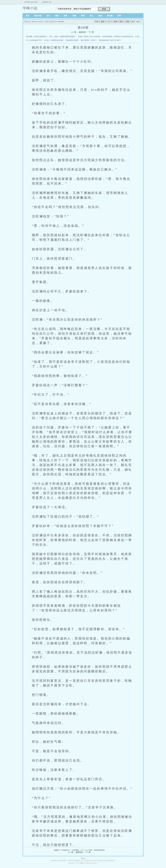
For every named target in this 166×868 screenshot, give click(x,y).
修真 (57, 16)
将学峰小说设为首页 (31, 2)
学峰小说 (30, 8)
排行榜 (110, 16)
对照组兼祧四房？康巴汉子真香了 (110, 40)
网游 (83, 16)
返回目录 (82, 32)
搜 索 (104, 9)
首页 (27, 16)
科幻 (92, 16)
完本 (119, 16)
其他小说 (35, 22)
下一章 (91, 32)
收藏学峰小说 (47, 2)
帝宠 (51, 37)
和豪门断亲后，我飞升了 (89, 40)
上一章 (74, 32)
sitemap (83, 858)
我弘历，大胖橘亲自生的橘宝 (54, 40)
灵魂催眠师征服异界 (72, 40)
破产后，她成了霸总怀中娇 (48, 22)
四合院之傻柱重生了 (41, 37)
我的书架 (38, 16)
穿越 (74, 16)
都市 (66, 16)
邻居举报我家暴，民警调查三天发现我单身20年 (118, 37)
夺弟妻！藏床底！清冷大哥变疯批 (89, 37)
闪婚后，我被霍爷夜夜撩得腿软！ (65, 37)
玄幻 (48, 16)
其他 (100, 16)
